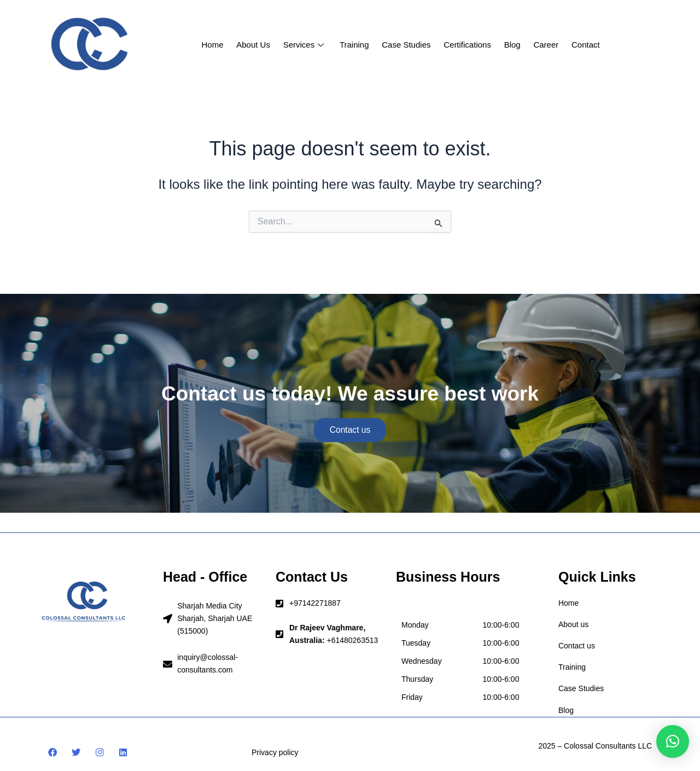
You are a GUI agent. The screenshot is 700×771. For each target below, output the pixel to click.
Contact (582, 45)
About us (256, 45)
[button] (673, 741)
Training (355, 45)
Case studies (406, 45)
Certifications (466, 45)
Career (543, 45)
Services (307, 45)
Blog (510, 45)
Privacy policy (275, 752)
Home (216, 45)
